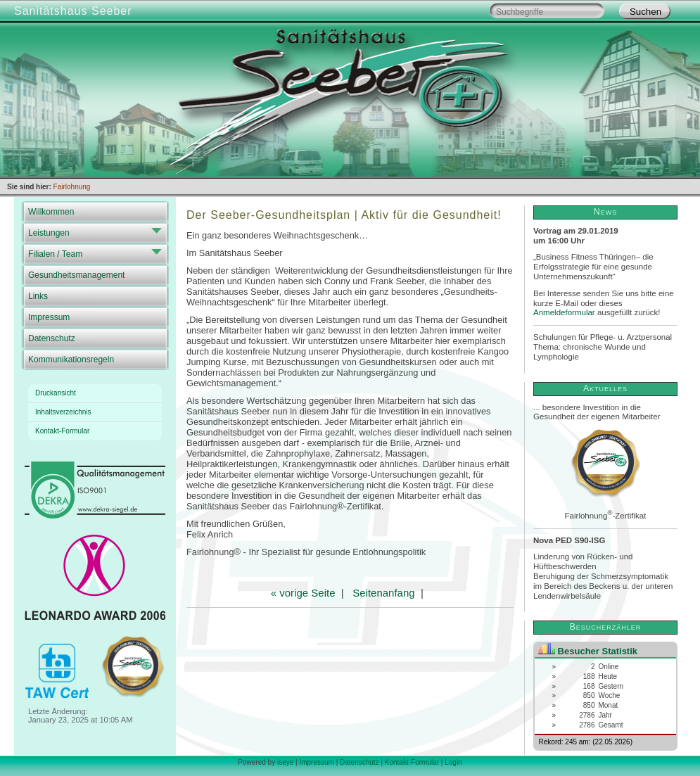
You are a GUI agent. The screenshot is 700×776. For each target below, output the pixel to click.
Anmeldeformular (564, 312)
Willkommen (51, 212)
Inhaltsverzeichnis (63, 412)
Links (38, 296)
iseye (285, 762)
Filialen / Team (55, 254)
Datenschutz (52, 338)
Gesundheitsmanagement (76, 275)
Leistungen (49, 233)
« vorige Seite (303, 593)
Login (453, 762)
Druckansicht (56, 393)
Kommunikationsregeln (71, 360)
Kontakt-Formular (62, 431)
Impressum (49, 317)
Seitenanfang (383, 593)
